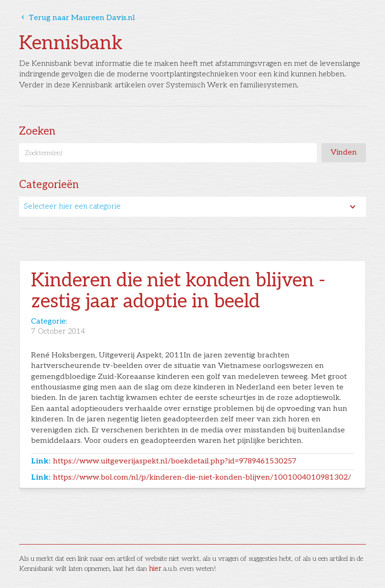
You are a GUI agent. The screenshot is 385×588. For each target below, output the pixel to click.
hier (155, 569)
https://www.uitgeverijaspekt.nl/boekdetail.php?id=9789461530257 (175, 461)
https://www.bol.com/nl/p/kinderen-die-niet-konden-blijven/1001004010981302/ (202, 478)
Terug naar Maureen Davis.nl (77, 18)
